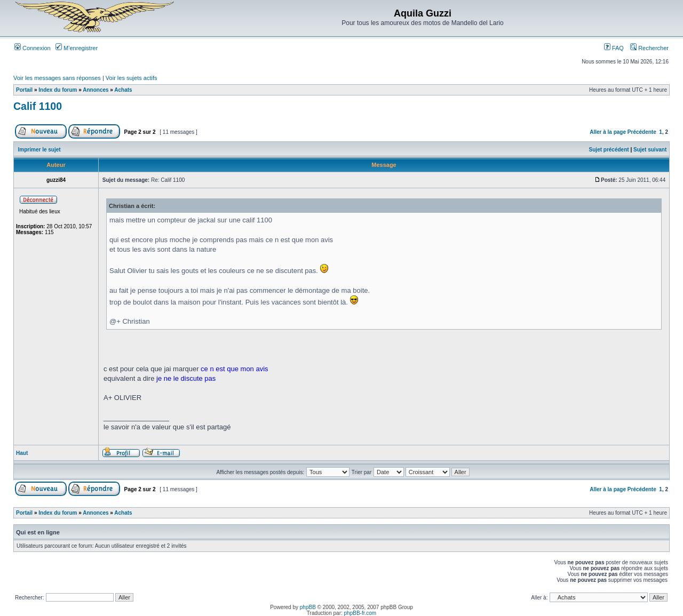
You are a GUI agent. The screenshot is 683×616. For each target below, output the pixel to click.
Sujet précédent (609, 150)
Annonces (96, 90)
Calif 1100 (38, 106)
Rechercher (649, 48)
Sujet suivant (650, 150)
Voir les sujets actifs (132, 78)
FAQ (614, 48)
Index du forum (58, 90)
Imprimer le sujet (39, 150)
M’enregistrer (77, 48)
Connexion (33, 48)
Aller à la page (608, 132)
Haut (22, 453)
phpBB (308, 607)
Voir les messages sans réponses (57, 78)
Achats (123, 90)
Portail (24, 90)
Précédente (642, 132)
